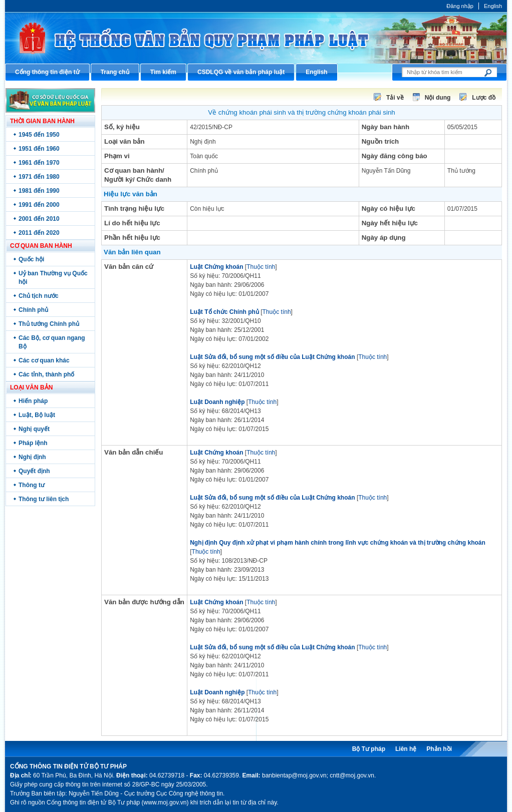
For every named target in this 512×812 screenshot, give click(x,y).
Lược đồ (484, 98)
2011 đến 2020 (39, 233)
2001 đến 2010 (39, 219)
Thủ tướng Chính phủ (49, 324)
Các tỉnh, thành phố (46, 374)
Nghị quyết (34, 429)
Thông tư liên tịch (44, 499)
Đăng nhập (460, 6)
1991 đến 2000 (39, 205)
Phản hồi (439, 749)
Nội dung (438, 98)
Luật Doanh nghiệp (217, 402)
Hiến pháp (33, 401)
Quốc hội (31, 259)
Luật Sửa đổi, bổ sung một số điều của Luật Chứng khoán (272, 357)
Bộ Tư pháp (369, 749)
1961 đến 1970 (39, 163)
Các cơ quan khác (44, 360)
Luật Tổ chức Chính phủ (224, 312)
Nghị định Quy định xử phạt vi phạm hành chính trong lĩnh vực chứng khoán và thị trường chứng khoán (338, 543)
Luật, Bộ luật (37, 415)
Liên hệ (406, 749)
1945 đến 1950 (39, 135)
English (493, 6)
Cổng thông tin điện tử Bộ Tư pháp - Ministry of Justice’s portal (256, 38)
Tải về (395, 98)
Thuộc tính (261, 267)
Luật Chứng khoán (216, 267)
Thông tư (32, 485)
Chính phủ (33, 310)
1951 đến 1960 (39, 149)
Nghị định (32, 457)
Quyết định (34, 471)
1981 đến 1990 (39, 191)
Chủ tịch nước (39, 296)
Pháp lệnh (33, 443)
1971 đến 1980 (39, 177)
